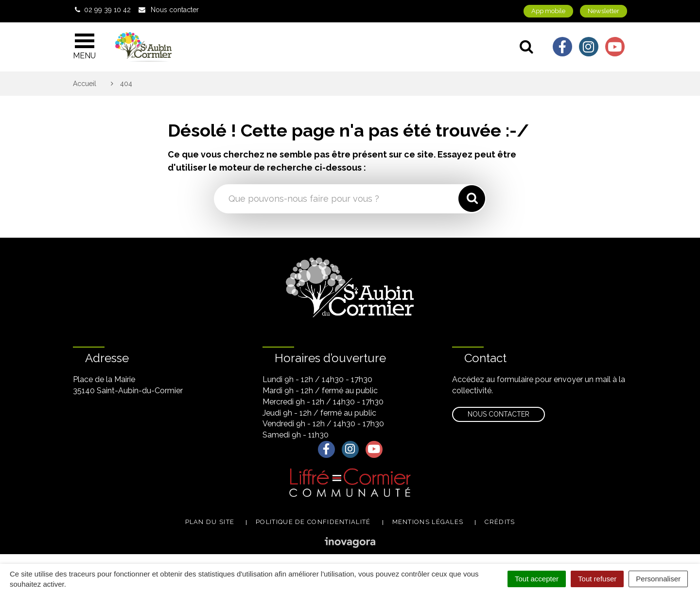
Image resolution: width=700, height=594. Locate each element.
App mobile (548, 11)
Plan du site (210, 522)
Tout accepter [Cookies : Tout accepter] (537, 579)
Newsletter (604, 11)
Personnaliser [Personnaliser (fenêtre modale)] (658, 579)
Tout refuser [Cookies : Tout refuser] (597, 579)
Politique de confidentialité (313, 522)
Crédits (500, 522)
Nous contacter (499, 414)
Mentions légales (428, 522)
